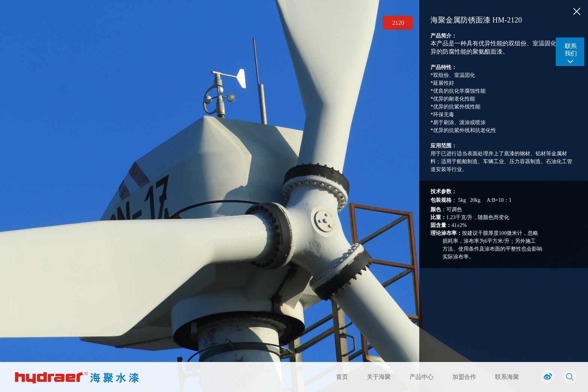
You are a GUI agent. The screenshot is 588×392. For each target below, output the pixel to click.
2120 (398, 23)
